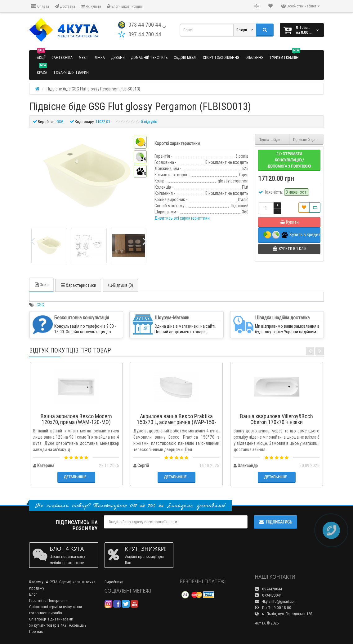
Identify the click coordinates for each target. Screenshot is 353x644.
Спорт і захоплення (221, 57)
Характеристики (78, 285)
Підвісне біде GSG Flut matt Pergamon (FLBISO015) (308, 140)
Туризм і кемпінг (285, 55)
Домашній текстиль (149, 57)
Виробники (114, 582)
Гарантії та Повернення (49, 600)
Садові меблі (185, 57)
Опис (41, 285)
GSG (40, 305)
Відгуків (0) (120, 285)
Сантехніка (62, 57)
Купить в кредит (292, 235)
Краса (42, 70)
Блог (33, 594)
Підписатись (275, 522)
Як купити (91, 6)
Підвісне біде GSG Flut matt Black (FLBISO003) (274, 140)
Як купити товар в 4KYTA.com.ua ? (58, 625)
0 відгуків (149, 122)
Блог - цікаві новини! (125, 6)
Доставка (65, 6)
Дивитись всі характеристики (182, 218)
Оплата (40, 6)
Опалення (254, 57)
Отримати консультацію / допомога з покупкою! (289, 160)
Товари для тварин (71, 72)
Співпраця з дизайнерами (51, 619)
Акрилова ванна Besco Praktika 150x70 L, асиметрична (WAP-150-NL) (176, 422)
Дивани (118, 57)
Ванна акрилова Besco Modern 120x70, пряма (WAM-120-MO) (76, 419)
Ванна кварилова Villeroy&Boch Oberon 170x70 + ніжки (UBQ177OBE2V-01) (277, 422)
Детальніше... (76, 477)
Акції (41, 55)
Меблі (84, 57)
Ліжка (100, 57)
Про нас (36, 631)
